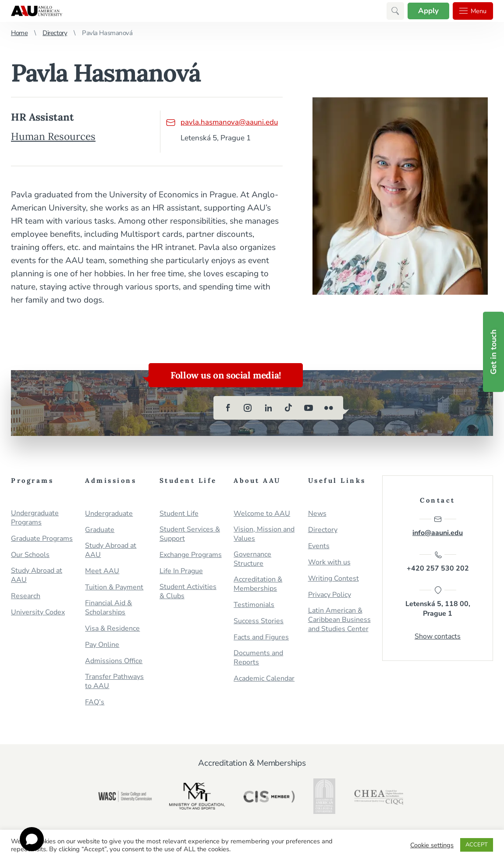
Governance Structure (252, 559)
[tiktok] (288, 408)
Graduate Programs (42, 539)
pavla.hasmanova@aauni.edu (222, 122)
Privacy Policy (330, 595)
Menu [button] (472, 11)
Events (319, 546)
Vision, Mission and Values (264, 534)
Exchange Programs (191, 555)
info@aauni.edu (438, 526)
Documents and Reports (258, 658)
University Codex (38, 612)
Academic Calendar (264, 679)
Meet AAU (102, 571)
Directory (55, 33)
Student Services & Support (190, 534)
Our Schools (30, 555)
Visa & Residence (112, 629)
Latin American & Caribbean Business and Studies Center (339, 620)
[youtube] (309, 408)
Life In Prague (181, 571)
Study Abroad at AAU (37, 575)
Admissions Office (114, 661)
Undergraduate (109, 514)
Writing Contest (334, 579)
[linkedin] (268, 408)
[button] (392, 11)
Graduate (100, 530)
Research (26, 596)
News (317, 514)
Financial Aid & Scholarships (108, 608)
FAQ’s (95, 702)
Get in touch (493, 352)
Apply (425, 11)
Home (19, 33)
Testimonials (254, 605)
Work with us (329, 562)
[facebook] (228, 408)
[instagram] (248, 408)
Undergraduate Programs (35, 518)
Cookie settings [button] (432, 845)
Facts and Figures (261, 637)
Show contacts (438, 637)
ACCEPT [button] (477, 845)
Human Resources (53, 136)
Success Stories (259, 621)
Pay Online (102, 645)
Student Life (179, 514)
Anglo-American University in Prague (37, 11)
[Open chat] (32, 839)
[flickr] (329, 408)
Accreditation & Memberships (258, 584)
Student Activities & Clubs (188, 592)
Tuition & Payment (114, 587)
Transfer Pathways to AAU (114, 682)
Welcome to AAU (262, 514)
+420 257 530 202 (438, 562)
